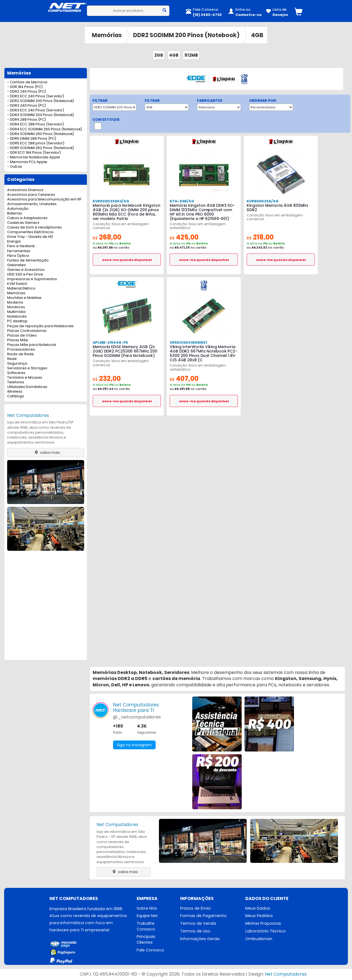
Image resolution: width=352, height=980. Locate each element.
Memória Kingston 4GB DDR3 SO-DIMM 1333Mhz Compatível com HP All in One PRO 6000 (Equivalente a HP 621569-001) (202, 212)
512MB (191, 55)
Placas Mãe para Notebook (32, 345)
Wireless (15, 392)
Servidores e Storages (27, 368)
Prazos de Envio (196, 908)
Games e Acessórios (26, 270)
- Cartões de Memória (27, 82)
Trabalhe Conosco (146, 926)
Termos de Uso (195, 931)
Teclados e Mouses (25, 378)
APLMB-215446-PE (110, 342)
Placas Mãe (18, 340)
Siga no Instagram (134, 745)
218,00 (260, 237)
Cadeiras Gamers (23, 223)
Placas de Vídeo (22, 336)
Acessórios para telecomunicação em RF (44, 199)
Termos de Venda (198, 923)
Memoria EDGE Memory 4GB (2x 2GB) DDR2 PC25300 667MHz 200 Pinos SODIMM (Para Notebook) (125, 351)
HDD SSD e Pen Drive (25, 275)
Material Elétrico (21, 289)
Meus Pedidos (259, 916)
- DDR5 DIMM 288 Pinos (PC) (32, 139)
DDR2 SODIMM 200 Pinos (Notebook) (186, 35)
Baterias (15, 214)
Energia (14, 242)
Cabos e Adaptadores (27, 218)
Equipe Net (147, 916)
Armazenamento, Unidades (32, 204)
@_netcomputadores (137, 717)
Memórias (107, 35)
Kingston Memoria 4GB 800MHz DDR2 (277, 208)
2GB (159, 55)
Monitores (16, 307)
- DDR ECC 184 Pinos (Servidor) (34, 153)
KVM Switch (17, 284)
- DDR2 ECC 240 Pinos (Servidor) (36, 96)
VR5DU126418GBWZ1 (188, 342)
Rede (12, 359)
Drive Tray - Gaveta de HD (30, 237)
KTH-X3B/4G (182, 201)
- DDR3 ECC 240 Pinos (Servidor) (36, 110)
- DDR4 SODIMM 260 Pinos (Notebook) (41, 134)
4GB (257, 35)
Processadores (21, 350)
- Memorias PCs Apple (27, 162)
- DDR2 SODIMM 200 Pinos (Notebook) (41, 101)
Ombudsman (259, 939)
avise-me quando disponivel (127, 260)
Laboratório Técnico (266, 931)
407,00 (184, 378)
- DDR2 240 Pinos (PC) (27, 92)
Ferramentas (19, 251)
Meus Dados (258, 908)
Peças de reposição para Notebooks (40, 326)
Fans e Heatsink (21, 246)
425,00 (184, 237)
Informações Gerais (200, 939)
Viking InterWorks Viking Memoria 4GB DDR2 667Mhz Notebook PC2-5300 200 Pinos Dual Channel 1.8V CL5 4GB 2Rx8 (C (204, 353)
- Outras (15, 167)
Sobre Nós (147, 908)
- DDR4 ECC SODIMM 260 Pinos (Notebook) (45, 129)
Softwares (16, 373)
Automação (18, 209)
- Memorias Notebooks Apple (34, 157)
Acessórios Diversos (25, 190)
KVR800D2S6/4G (263, 201)
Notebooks (17, 317)
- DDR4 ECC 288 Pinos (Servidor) (36, 124)
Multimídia (16, 312)
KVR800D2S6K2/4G (111, 201)
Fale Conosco (150, 950)
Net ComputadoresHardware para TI (136, 708)
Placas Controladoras (27, 331)
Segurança (17, 364)
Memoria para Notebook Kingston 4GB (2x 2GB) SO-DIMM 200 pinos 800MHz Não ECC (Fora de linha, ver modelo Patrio (127, 212)
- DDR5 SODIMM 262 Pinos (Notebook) (41, 148)
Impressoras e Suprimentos (32, 279)
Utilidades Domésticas (27, 387)
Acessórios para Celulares (31, 195)
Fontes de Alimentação (28, 261)
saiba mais (46, 452)
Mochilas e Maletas (24, 298)
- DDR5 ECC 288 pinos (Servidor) (36, 143)
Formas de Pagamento (203, 916)
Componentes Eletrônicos (30, 232)
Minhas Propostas (263, 923)
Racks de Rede (20, 354)
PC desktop (17, 321)
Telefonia (16, 382)
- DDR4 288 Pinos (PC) (27, 120)
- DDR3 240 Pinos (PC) (27, 106)
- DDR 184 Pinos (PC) (25, 87)
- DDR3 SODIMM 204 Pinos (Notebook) (41, 115)
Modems (15, 303)
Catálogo (16, 396)
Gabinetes (16, 265)
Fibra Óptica (18, 256)
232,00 (107, 378)
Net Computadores (28, 415)
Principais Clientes (146, 939)
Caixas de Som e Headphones (35, 228)
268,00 (107, 237)
